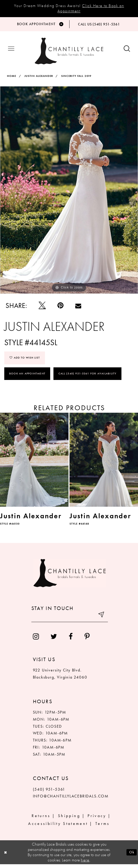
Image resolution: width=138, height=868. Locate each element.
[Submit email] (100, 620)
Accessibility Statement (58, 827)
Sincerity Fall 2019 (76, 78)
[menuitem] (36, 640)
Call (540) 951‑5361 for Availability (88, 377)
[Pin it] (61, 308)
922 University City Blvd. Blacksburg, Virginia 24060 (60, 677)
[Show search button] (127, 52)
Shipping (69, 819)
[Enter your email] (70, 620)
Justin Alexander (39, 78)
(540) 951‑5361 (49, 793)
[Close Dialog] (7, 856)
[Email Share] (78, 308)
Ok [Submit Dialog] (131, 856)
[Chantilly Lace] (69, 54)
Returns (41, 819)
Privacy (97, 819)
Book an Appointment (27, 377)
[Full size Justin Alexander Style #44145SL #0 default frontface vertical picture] (69, 192)
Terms (103, 827)
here (85, 864)
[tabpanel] (69, 192)
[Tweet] (42, 308)
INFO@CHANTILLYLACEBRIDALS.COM (71, 800)
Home (12, 78)
